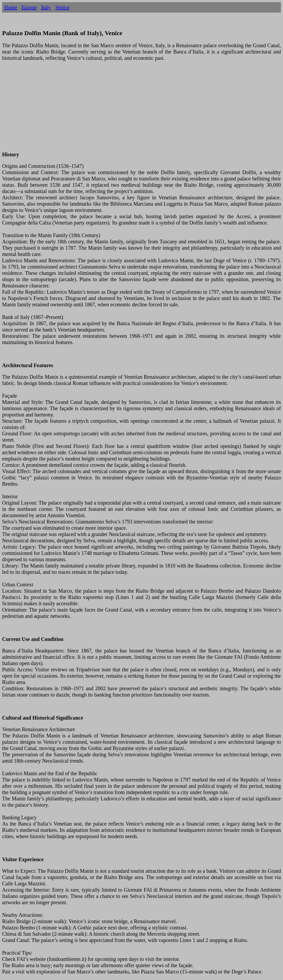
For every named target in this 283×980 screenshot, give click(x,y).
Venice (62, 7)
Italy (46, 7)
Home (11, 7)
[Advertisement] (141, 109)
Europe (29, 7)
